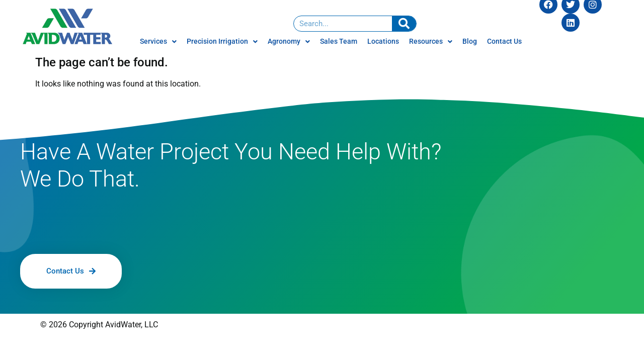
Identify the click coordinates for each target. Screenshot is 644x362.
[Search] (404, 24)
